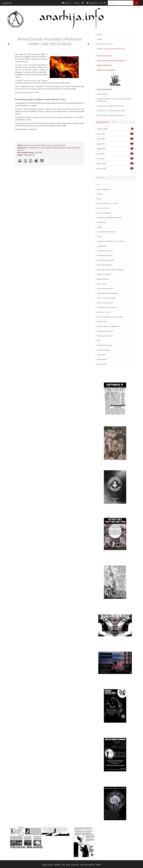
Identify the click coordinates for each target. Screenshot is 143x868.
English (99, 39)
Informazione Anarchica (105, 288)
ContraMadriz (101, 246)
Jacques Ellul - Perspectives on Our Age (110, 106)
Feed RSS (57, 865)
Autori (68, 865)
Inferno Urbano (102, 284)
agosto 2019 (115, 134)
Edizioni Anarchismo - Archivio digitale (110, 270)
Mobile (99, 865)
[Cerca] (121, 3)
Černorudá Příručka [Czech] (106, 232)
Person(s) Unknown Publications (108, 326)
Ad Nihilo (100, 194)
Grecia (43, 148)
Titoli (63, 865)
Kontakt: (111, 49)
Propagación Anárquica (105, 331)
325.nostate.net (29, 155)
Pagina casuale (47, 865)
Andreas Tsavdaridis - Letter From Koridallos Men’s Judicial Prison (114, 100)
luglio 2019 (115, 139)
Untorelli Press (102, 359)
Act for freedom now (104, 189)
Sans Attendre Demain (104, 345)
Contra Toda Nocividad (105, 251)
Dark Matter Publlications (106, 260)
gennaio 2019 (115, 168)
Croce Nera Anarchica (104, 255)
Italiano (49, 148)
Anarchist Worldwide (104, 213)
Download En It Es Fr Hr (105, 44)
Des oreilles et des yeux (105, 265)
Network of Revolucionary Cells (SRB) (110, 317)
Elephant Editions (103, 279)
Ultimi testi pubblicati (87, 865)
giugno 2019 (115, 144)
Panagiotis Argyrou (59, 148)
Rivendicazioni (35, 148)
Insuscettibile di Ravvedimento (107, 293)
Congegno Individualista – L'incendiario (111, 241)
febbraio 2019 (115, 163)
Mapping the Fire (103, 94)
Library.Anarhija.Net (105, 89)
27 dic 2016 (38, 152)
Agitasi (99, 199)
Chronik (99, 236)
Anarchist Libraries (103, 208)
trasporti (69, 148)
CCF (27, 148)
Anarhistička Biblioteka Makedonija (109, 218)
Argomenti (75, 865)
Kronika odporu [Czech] (105, 303)
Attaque (99, 227)
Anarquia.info (101, 222)
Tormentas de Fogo (103, 350)
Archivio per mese (103, 122)
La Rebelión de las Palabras (106, 307)
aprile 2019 (115, 154)
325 (98, 184)
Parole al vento (102, 322)
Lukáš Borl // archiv (103, 312)
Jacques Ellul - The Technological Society (111, 111)
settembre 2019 (115, 129)
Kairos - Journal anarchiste (106, 298)
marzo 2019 (115, 159)
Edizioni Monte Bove (104, 274)
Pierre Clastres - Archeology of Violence (110, 115)
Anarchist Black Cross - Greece (107, 203)
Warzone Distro (102, 364)
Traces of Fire (101, 355)
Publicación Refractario (105, 336)
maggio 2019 (115, 149)
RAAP (99, 340)
